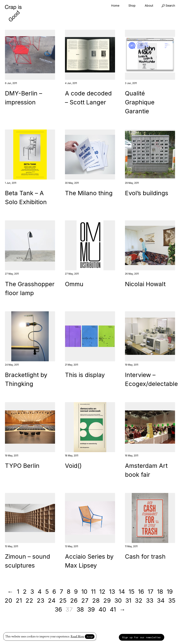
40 (102, 609)
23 (41, 600)
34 (161, 600)
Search (168, 6)
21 (19, 600)
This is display (85, 375)
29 (107, 600)
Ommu (74, 284)
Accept (90, 637)
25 (63, 600)
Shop (132, 6)
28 (96, 600)
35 (172, 600)
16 (141, 592)
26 (74, 600)
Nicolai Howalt (145, 284)
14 (122, 592)
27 (85, 600)
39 (91, 609)
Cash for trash (145, 556)
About (149, 6)
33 (150, 600)
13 (112, 592)
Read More (77, 636)
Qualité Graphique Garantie (140, 102)
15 (132, 592)
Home (115, 6)
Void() (73, 466)
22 (29, 600)
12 (102, 592)
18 (160, 592)
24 (52, 600)
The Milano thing (89, 193)
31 (128, 600)
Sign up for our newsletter (142, 637)
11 (93, 592)
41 (113, 609)
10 (84, 592)
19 (170, 592)
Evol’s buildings (147, 193)
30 (118, 600)
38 (80, 609)
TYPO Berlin (22, 466)
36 (58, 609)
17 (151, 592)
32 (139, 600)
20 (8, 600)
